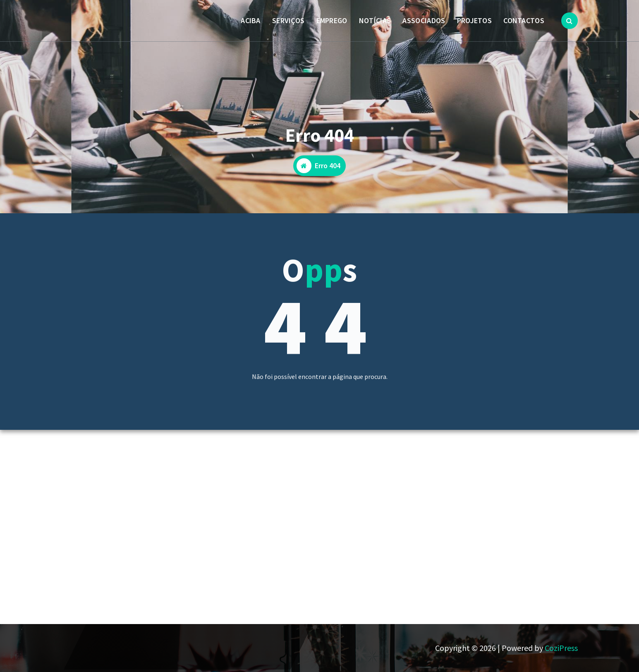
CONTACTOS (524, 20)
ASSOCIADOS (424, 20)
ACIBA (251, 20)
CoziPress (561, 648)
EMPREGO (332, 20)
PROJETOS (474, 20)
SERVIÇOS (288, 20)
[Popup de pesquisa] (570, 21)
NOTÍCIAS (375, 20)
